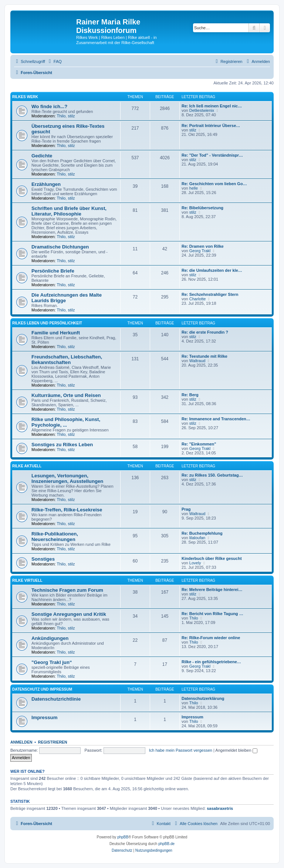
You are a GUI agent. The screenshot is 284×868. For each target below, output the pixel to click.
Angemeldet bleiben (236, 750)
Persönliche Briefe (53, 271)
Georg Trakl (200, 251)
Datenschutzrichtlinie (56, 699)
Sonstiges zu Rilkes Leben (62, 445)
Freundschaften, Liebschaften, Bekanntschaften (67, 360)
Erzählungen (46, 184)
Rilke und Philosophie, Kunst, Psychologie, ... (66, 422)
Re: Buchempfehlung (202, 533)
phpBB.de (166, 844)
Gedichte (42, 156)
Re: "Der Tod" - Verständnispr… (212, 155)
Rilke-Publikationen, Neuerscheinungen (55, 537)
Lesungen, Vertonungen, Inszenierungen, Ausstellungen (67, 478)
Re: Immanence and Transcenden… (216, 419)
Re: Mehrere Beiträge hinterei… (212, 590)
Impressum (44, 717)
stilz (71, 116)
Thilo (61, 116)
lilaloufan (197, 538)
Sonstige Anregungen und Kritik (69, 614)
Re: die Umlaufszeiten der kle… (212, 270)
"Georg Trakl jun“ (52, 662)
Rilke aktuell (27, 466)
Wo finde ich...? (49, 106)
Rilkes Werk (25, 97)
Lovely (195, 563)
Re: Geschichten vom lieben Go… (214, 184)
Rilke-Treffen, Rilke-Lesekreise (67, 510)
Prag (186, 509)
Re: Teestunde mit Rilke (204, 356)
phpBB (123, 837)
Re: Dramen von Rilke (203, 246)
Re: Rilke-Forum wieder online (211, 638)
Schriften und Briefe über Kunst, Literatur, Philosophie (69, 211)
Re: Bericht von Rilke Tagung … (212, 614)
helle (194, 188)
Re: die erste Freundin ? (205, 332)
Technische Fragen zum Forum (67, 590)
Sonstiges (43, 559)
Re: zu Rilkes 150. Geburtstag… (212, 475)
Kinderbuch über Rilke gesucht (212, 558)
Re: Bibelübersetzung (202, 208)
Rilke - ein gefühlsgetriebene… (211, 662)
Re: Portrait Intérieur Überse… (211, 126)
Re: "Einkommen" (199, 444)
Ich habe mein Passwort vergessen (181, 750)
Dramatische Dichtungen (60, 247)
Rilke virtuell (27, 580)
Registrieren (53, 742)
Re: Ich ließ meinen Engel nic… (212, 106)
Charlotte (198, 299)
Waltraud (197, 361)
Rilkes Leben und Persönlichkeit (47, 323)
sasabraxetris (220, 808)
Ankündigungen (50, 638)
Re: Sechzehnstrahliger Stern (210, 294)
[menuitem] (54, 61)
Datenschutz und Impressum (42, 689)
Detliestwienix (202, 110)
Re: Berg (190, 395)
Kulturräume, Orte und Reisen (66, 395)
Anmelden (21, 742)
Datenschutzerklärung (203, 698)
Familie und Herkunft (56, 333)
